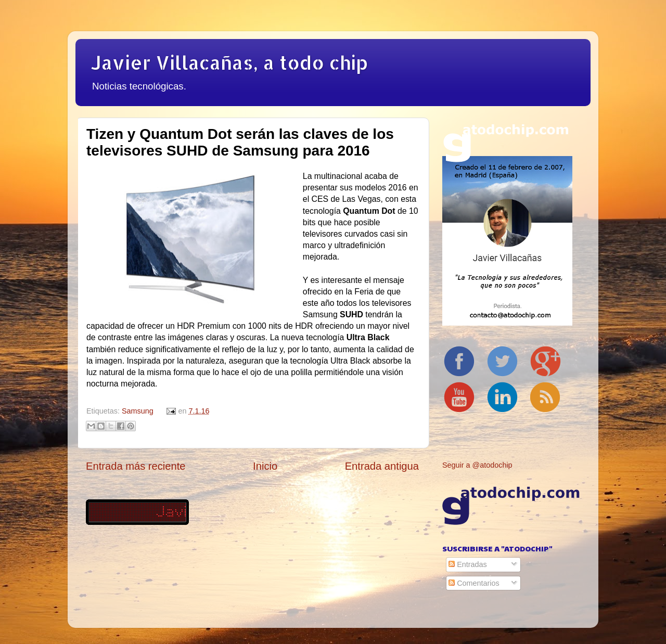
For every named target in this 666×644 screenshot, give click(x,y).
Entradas (468, 564)
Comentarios (474, 583)
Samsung (138, 411)
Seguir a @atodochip (477, 465)
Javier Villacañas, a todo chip (229, 62)
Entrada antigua (382, 466)
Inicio (265, 466)
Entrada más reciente (136, 466)
